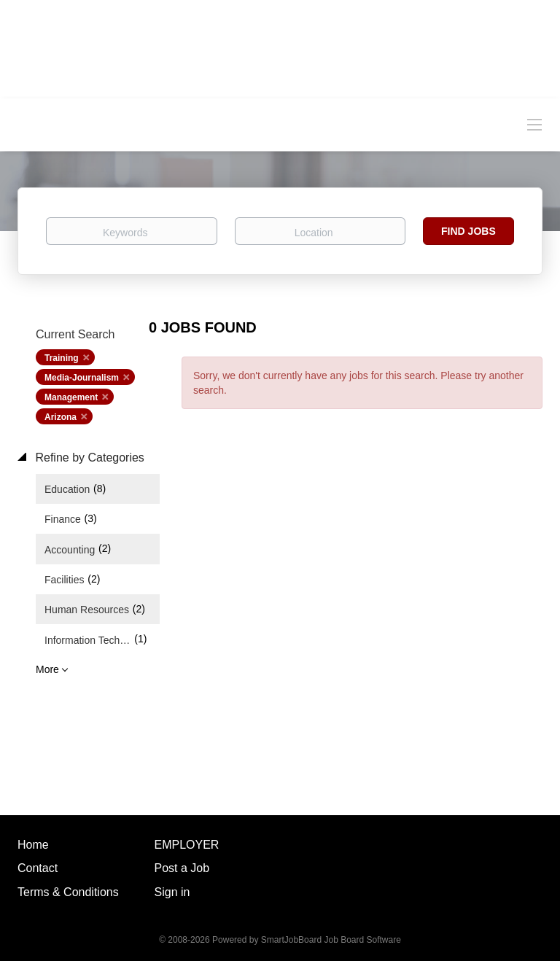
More (47, 669)
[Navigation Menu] (534, 124)
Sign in (172, 892)
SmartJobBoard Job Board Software (331, 940)
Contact (38, 868)
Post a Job (182, 868)
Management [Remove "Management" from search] (71, 397)
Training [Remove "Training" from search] (62, 358)
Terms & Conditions (68, 892)
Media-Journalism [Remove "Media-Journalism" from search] (82, 378)
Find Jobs (468, 231)
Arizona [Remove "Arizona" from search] (61, 417)
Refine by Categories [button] (88, 458)
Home (33, 845)
